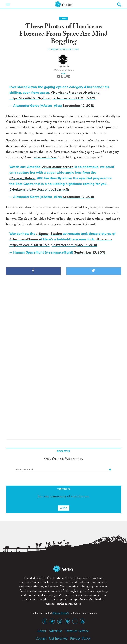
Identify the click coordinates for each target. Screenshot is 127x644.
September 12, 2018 (78, 106)
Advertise (55, 631)
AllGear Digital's (61, 613)
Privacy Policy (80, 638)
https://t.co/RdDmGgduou (30, 98)
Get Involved (58, 638)
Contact (41, 638)
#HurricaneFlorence (66, 93)
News (64, 19)
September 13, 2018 (90, 252)
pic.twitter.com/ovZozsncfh (48, 190)
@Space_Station (22, 178)
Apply (64, 508)
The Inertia (64, 67)
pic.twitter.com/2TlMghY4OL (74, 98)
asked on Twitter (45, 158)
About (42, 631)
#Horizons (91, 93)
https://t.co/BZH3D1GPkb (30, 245)
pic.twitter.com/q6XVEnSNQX (74, 245)
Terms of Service (77, 631)
